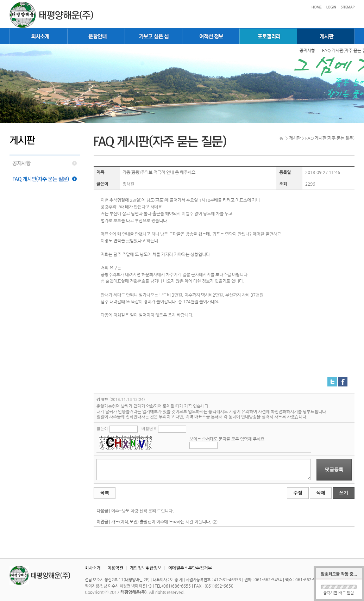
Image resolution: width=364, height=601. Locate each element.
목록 (105, 493)
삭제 (321, 493)
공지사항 (307, 50)
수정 (298, 493)
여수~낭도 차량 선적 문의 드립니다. (143, 511)
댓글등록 (334, 469)
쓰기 (344, 493)
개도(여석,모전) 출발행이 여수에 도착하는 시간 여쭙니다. (161, 522)
